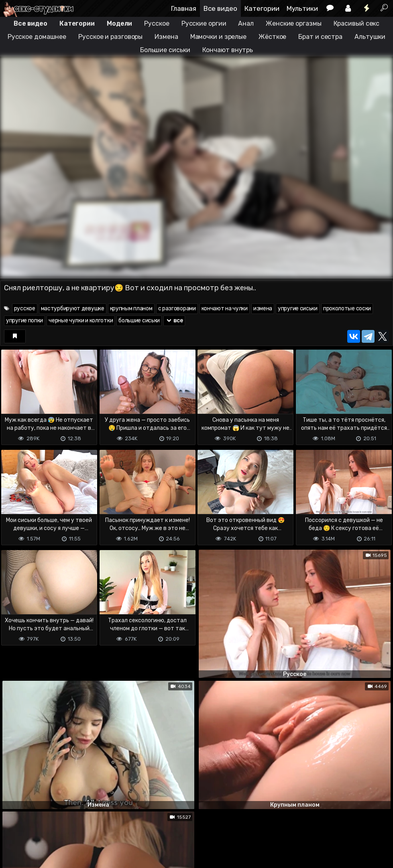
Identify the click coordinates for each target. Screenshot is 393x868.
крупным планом (131, 309)
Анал (246, 23)
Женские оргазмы (294, 23)
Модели (119, 23)
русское (25, 309)
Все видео (220, 8)
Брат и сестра (320, 37)
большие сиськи (139, 321)
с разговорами (177, 309)
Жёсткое (272, 37)
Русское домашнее (37, 37)
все (174, 321)
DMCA (13, 830)
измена (263, 309)
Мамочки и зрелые (218, 37)
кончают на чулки (225, 309)
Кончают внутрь (228, 50)
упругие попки (24, 321)
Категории (262, 8)
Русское (157, 23)
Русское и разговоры (110, 37)
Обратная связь (84, 830)
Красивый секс (357, 23)
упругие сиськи (298, 309)
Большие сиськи (165, 50)
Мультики (302, 8)
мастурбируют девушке (73, 309)
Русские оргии (204, 23)
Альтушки (370, 37)
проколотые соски (347, 309)
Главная (184, 8)
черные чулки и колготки (81, 321)
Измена (166, 37)
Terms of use (41, 830)
